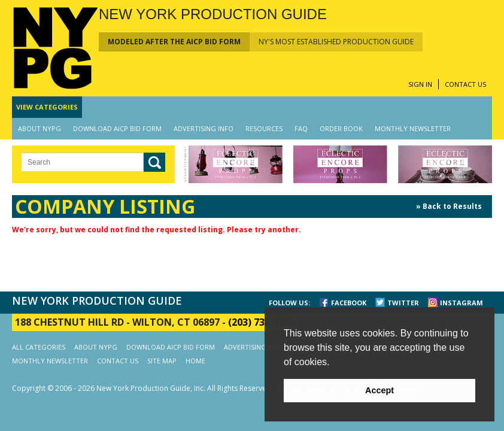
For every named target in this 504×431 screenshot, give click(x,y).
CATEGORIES (47, 107)
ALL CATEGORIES (39, 347)
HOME (195, 361)
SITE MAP (162, 361)
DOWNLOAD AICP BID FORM (117, 128)
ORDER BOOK (341, 128)
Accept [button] (379, 390)
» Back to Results (449, 206)
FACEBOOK (349, 303)
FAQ (301, 128)
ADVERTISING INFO (204, 128)
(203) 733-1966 (262, 322)
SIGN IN (420, 84)
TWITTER (403, 303)
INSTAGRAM (462, 303)
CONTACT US (465, 84)
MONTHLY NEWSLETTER (413, 128)
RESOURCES (264, 128)
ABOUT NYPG (40, 128)
